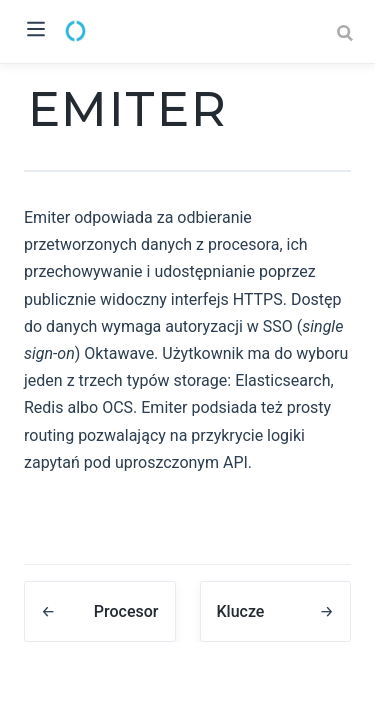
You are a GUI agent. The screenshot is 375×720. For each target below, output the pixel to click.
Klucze (241, 611)
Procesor (126, 611)
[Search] (347, 33)
